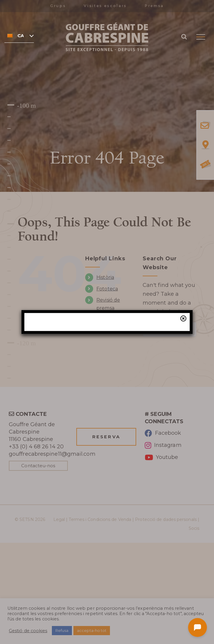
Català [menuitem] (20, 36)
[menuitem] (19, 35)
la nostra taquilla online (125, 371)
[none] (19, 35)
